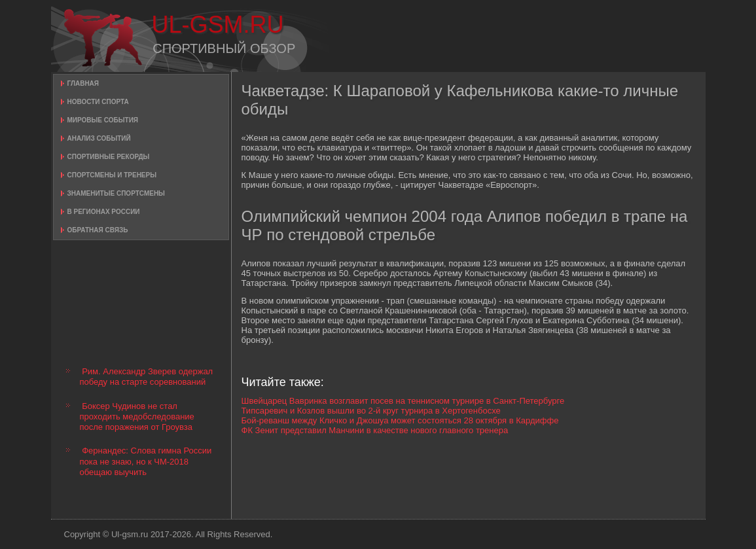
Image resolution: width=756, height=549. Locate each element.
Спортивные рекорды (109, 157)
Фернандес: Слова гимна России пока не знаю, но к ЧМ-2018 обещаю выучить (146, 461)
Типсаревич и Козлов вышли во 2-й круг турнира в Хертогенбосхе (371, 411)
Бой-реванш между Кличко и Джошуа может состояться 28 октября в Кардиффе (400, 420)
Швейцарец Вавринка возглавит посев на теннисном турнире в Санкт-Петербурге (403, 401)
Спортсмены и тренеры (112, 175)
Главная (83, 83)
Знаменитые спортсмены (116, 193)
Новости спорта (98, 102)
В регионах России (104, 212)
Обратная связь (98, 230)
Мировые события (103, 120)
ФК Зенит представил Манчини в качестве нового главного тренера (375, 430)
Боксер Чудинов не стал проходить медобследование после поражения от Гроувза (137, 417)
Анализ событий (99, 138)
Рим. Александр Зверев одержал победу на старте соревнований (147, 377)
